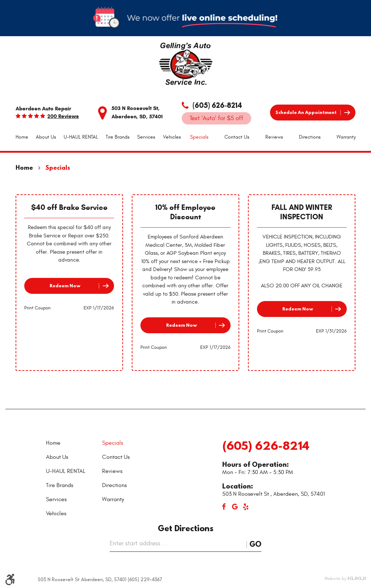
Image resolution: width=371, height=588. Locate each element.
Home (22, 137)
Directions (310, 137)
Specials (199, 137)
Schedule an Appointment (306, 112)
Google (235, 507)
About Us (46, 137)
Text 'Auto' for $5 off (216, 118)
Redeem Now (65, 286)
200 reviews (63, 116)
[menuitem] (22, 137)
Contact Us (237, 137)
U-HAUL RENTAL (81, 137)
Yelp (246, 507)
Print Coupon (37, 308)
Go (255, 544)
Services (146, 137)
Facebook (224, 507)
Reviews (274, 137)
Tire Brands (118, 137)
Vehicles (172, 137)
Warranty (346, 137)
